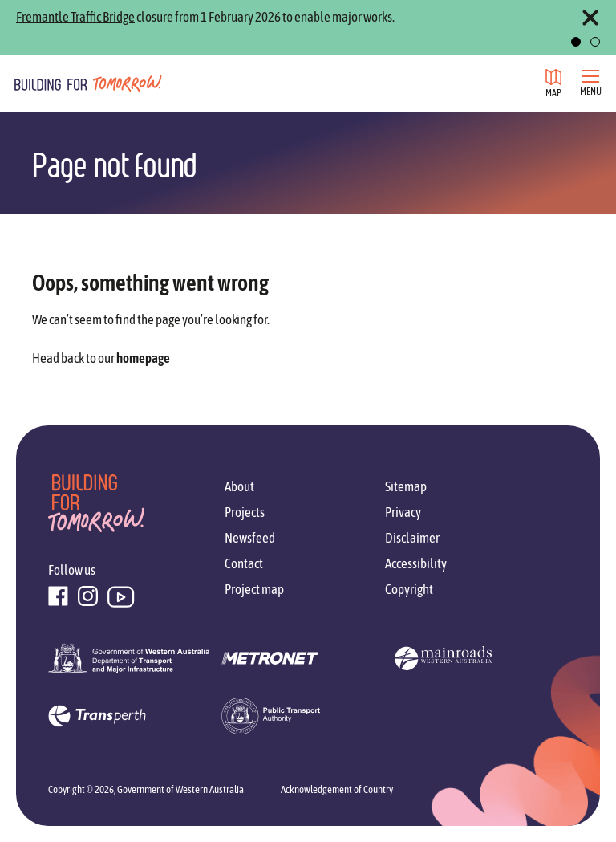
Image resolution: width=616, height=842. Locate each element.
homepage (143, 358)
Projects (245, 512)
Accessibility (416, 563)
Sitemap (406, 486)
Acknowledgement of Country (337, 789)
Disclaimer (412, 538)
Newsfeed (250, 538)
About (239, 486)
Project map (254, 589)
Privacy (403, 512)
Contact (244, 563)
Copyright (409, 589)
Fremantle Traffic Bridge (75, 17)
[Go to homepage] (88, 83)
